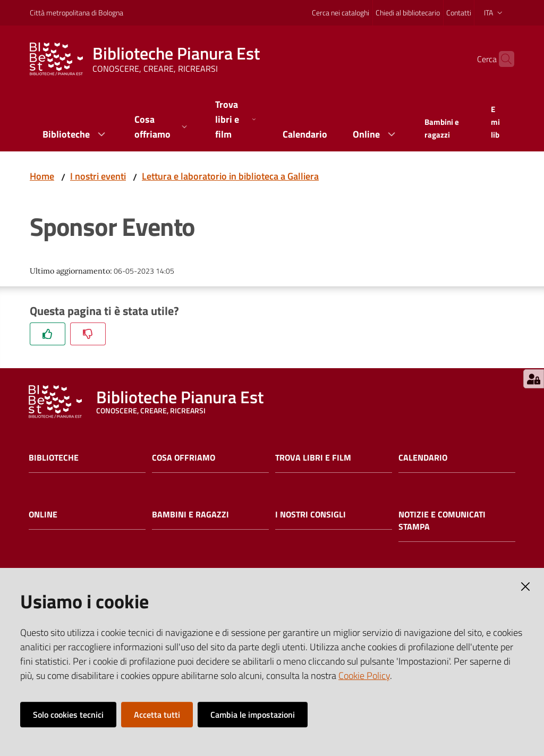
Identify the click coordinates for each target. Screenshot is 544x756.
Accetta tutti (157, 715)
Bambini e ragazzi (190, 515)
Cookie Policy (364, 676)
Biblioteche (54, 458)
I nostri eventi (98, 176)
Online (43, 515)
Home (42, 176)
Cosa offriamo (184, 458)
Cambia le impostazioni (253, 715)
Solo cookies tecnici (68, 715)
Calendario (423, 458)
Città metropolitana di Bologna (76, 12)
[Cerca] (501, 59)
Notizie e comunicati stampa (442, 521)
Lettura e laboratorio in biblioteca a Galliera (230, 176)
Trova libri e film (313, 458)
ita (494, 12)
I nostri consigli (311, 515)
